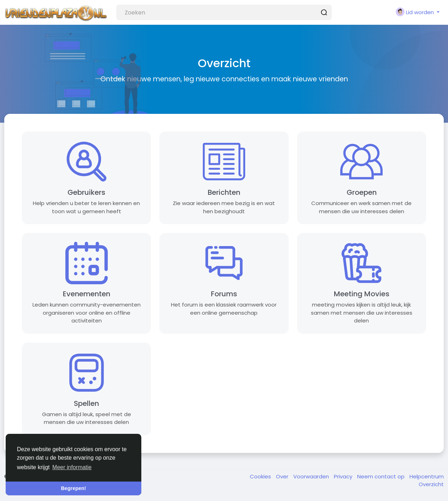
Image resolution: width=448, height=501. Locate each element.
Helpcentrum (427, 476)
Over (283, 476)
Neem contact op (382, 476)
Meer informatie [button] (72, 467)
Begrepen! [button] (73, 488)
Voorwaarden (312, 476)
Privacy (344, 476)
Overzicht (431, 484)
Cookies (261, 476)
